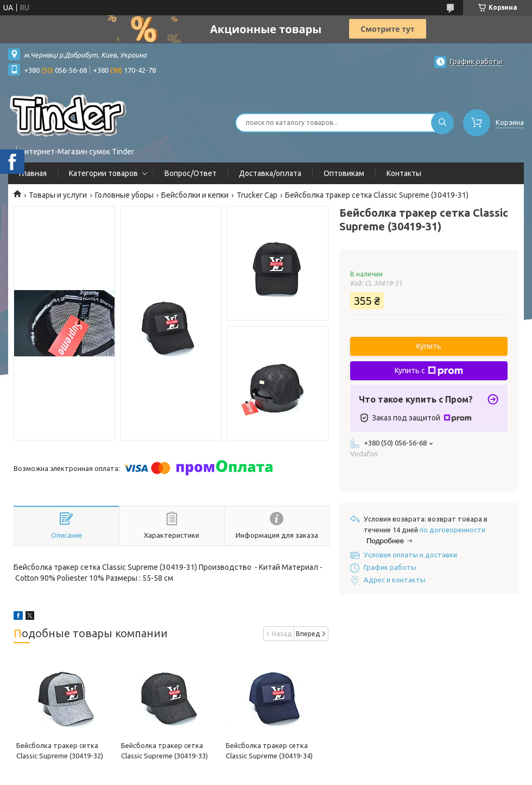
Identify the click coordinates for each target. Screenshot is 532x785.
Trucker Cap (257, 195)
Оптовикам (344, 173)
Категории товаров (103, 173)
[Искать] (442, 123)
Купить (429, 346)
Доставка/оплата (270, 173)
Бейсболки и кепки (195, 195)
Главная (33, 173)
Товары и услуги (58, 195)
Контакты (404, 173)
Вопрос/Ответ (191, 173)
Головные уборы (124, 195)
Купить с (429, 371)
